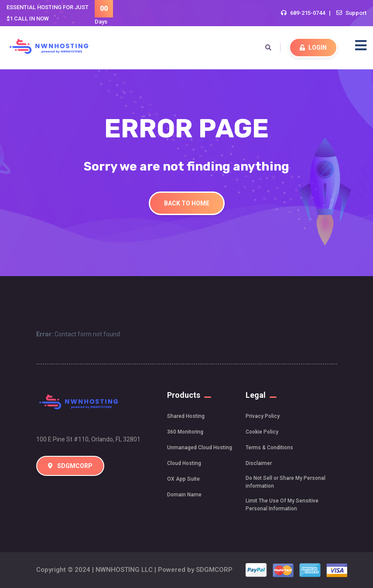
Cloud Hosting (184, 463)
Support (356, 13)
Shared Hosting (186, 416)
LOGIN (313, 48)
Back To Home (187, 203)
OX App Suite (183, 479)
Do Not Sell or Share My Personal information (286, 482)
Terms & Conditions (269, 448)
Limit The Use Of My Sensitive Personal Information (282, 505)
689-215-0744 (308, 13)
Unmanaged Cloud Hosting (200, 448)
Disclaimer (259, 463)
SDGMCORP (70, 466)
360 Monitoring (185, 432)
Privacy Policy (263, 416)
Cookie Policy (262, 432)
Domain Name (184, 495)
